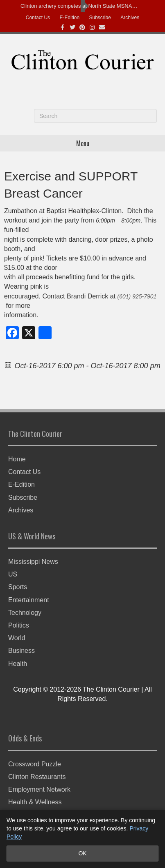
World (17, 638)
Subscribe (100, 18)
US (13, 574)
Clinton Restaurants (37, 777)
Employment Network (39, 789)
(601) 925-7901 (137, 296)
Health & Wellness (35, 802)
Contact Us (38, 18)
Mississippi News (33, 562)
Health (18, 664)
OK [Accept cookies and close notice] (82, 853)
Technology (25, 613)
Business (21, 651)
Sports (18, 587)
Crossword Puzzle (35, 764)
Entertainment (29, 600)
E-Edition (69, 18)
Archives (130, 18)
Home (17, 459)
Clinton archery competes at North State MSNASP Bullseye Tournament (80, 6)
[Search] (95, 116)
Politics (19, 625)
